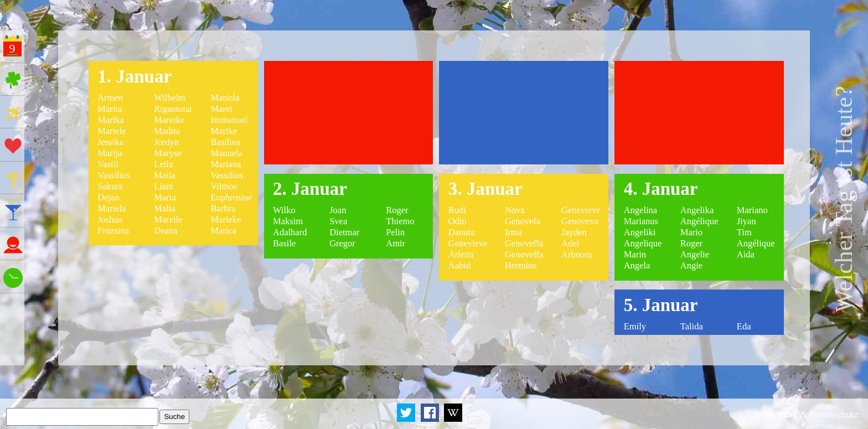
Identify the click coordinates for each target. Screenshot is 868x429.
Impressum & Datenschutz (807, 414)
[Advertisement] (349, 113)
